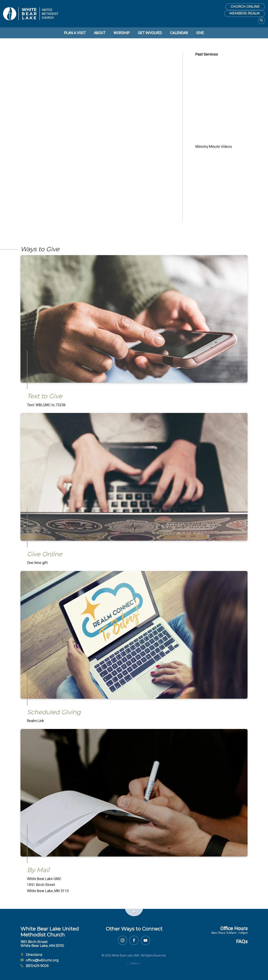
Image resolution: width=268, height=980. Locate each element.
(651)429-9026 (34, 966)
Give (200, 33)
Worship (122, 33)
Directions (31, 955)
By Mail (38, 870)
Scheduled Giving (54, 712)
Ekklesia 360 (134, 963)
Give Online (45, 554)
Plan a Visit (75, 33)
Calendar (179, 33)
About (100, 33)
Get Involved (150, 33)
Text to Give (45, 396)
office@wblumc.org (39, 960)
